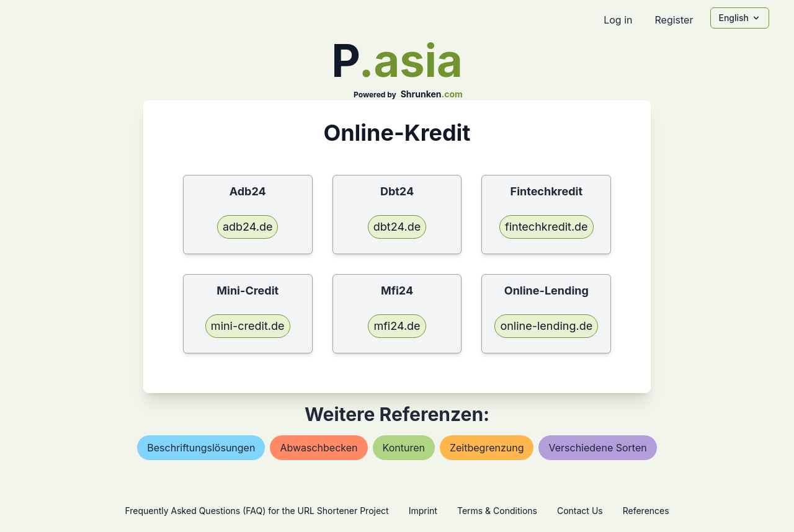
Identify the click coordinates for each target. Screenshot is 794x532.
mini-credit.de (248, 326)
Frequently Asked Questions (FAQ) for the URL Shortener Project (256, 511)
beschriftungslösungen (201, 448)
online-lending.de (546, 326)
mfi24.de (397, 326)
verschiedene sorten (597, 448)
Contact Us (580, 511)
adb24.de (248, 227)
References (646, 511)
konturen (404, 448)
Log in (618, 20)
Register (674, 20)
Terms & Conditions (497, 511)
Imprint (423, 511)
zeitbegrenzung (487, 448)
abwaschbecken (319, 448)
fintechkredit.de (546, 227)
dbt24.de (397, 227)
